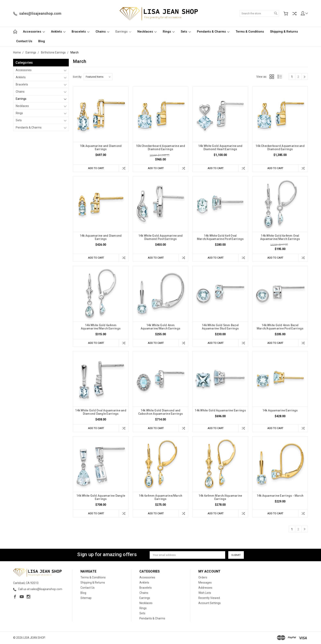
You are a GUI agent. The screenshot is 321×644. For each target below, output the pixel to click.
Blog (42, 41)
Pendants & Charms (213, 32)
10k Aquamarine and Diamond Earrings (101, 148)
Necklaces (147, 32)
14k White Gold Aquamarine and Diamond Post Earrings (160, 237)
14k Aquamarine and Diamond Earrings (101, 237)
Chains (102, 32)
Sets (186, 32)
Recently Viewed (209, 598)
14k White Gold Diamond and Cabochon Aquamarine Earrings (160, 412)
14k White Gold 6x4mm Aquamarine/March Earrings (101, 327)
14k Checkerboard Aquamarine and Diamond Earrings (280, 148)
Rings (169, 32)
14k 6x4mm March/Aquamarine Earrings (220, 497)
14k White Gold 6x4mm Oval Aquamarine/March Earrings (280, 237)
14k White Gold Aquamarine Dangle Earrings (101, 497)
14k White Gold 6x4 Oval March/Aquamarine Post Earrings (220, 237)
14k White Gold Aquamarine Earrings (220, 411)
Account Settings (210, 603)
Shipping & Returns (284, 32)
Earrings (123, 32)
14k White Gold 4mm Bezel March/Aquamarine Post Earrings (280, 327)
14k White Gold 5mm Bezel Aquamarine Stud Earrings (220, 327)
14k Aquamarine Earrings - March (280, 496)
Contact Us (24, 41)
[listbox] (98, 77)
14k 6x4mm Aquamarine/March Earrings (161, 497)
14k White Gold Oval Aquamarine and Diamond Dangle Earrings (101, 412)
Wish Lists (205, 593)
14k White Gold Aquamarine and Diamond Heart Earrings (220, 148)
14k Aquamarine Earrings (280, 411)
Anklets (58, 32)
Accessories (34, 32)
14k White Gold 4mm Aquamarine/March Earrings (160, 327)
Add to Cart (96, 168)
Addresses (205, 588)
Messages (205, 583)
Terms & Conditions (250, 32)
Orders (203, 578)
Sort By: (77, 77)
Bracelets (81, 32)
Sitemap (86, 598)
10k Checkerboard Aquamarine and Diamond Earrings (160, 148)
